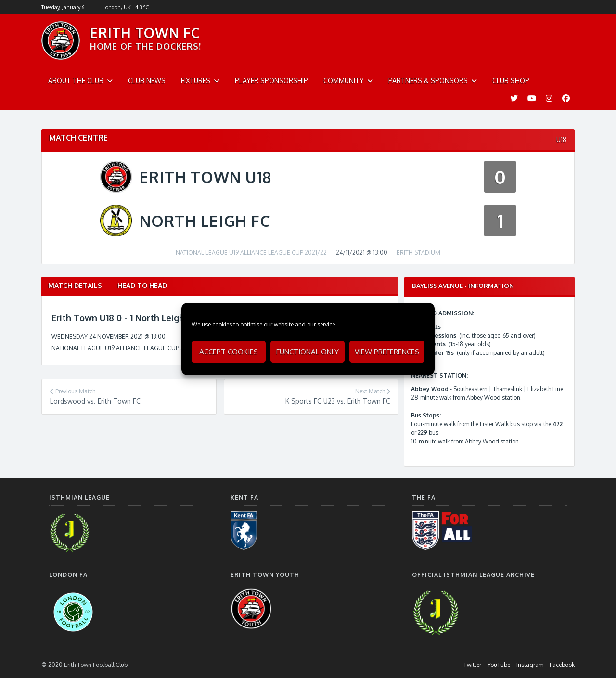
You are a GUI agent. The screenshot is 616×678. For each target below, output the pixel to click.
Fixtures (196, 81)
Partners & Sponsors (428, 81)
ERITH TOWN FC (145, 33)
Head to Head (142, 285)
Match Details (75, 285)
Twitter (472, 665)
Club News (147, 81)
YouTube (499, 665)
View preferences (387, 352)
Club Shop (511, 81)
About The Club (76, 81)
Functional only (308, 352)
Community (344, 81)
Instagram (530, 665)
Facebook (562, 665)
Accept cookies (229, 352)
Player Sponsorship (271, 81)
